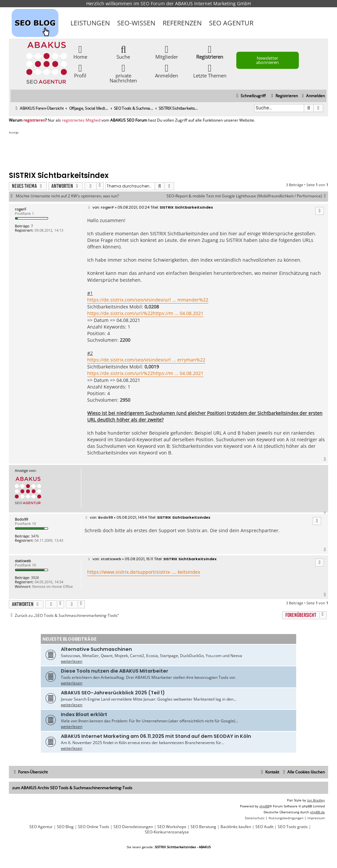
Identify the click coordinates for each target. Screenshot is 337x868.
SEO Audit (264, 827)
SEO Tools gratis (293, 827)
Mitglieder (167, 52)
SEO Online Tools (94, 827)
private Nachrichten (123, 73)
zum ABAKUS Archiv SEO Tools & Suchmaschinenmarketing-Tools (72, 788)
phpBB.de (317, 812)
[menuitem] (312, 96)
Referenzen (182, 23)
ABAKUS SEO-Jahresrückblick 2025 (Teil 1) (113, 693)
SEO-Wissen (136, 23)
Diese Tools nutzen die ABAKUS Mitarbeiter (115, 671)
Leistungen (90, 23)
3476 (35, 536)
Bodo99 (21, 519)
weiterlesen (72, 661)
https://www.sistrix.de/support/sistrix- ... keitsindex (144, 572)
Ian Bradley (316, 800)
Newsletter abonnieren (267, 60)
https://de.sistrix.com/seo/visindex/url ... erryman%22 (146, 360)
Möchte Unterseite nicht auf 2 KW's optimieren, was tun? (67, 196)
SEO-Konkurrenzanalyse (167, 832)
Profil (80, 71)
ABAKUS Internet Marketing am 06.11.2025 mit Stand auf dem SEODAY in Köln (156, 736)
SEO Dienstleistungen (133, 827)
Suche (123, 52)
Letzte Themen (210, 71)
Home (80, 52)
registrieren (34, 120)
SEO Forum (153, 3)
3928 (35, 578)
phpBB (264, 806)
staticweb (23, 561)
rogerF (21, 209)
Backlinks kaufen (236, 827)
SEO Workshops (172, 827)
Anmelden (167, 71)
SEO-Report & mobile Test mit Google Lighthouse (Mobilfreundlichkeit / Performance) (247, 196)
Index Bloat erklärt (84, 714)
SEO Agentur (231, 23)
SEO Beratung (203, 827)
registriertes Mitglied (81, 120)
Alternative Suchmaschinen (96, 649)
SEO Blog (65, 827)
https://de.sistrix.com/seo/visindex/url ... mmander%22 (148, 300)
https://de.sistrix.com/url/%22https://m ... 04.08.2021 (145, 313)
